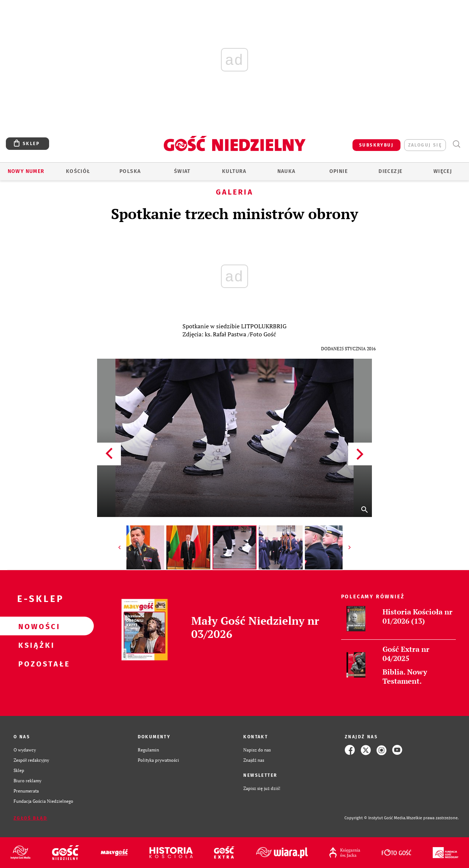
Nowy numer (26, 171)
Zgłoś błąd (30, 818)
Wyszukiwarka (456, 144)
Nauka (287, 171)
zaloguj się (425, 145)
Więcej (443, 171)
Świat (182, 171)
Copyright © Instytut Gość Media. (375, 818)
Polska (130, 171)
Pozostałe (35, 664)
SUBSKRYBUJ (376, 145)
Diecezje (390, 171)
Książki (35, 645)
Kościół (78, 171)
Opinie (339, 171)
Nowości (35, 626)
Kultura (234, 171)
